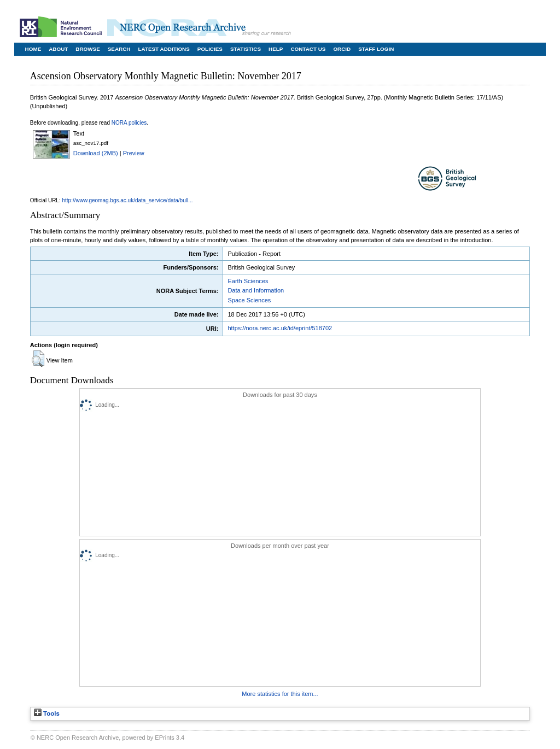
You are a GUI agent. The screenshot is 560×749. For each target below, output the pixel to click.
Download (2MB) (96, 153)
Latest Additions (164, 49)
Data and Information (256, 290)
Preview (134, 153)
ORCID (342, 49)
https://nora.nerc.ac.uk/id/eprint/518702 (280, 328)
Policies (210, 49)
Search (119, 49)
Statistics (246, 49)
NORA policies (129, 123)
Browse (87, 49)
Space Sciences (249, 300)
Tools (47, 713)
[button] (38, 359)
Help (276, 49)
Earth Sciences (248, 281)
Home (33, 49)
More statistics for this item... (280, 694)
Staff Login (376, 49)
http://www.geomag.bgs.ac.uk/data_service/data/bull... (128, 200)
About (58, 49)
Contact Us (308, 49)
